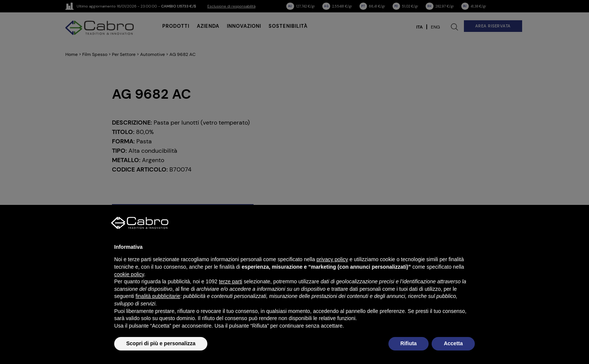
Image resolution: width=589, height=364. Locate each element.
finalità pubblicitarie (158, 296)
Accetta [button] (453, 343)
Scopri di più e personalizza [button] (161, 343)
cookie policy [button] (129, 274)
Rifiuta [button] (409, 343)
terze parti (231, 281)
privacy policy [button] (332, 259)
